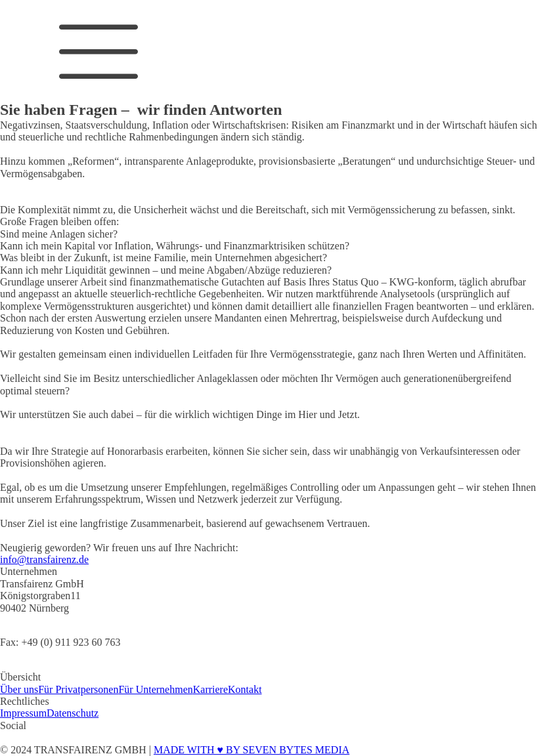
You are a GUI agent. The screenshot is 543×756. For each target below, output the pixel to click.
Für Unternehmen (155, 689)
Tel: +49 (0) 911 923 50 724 (59, 620)
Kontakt (245, 689)
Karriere (210, 689)
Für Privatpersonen (78, 689)
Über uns (19, 689)
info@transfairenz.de (44, 559)
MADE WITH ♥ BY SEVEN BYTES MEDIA (251, 750)
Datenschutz (73, 713)
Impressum (23, 713)
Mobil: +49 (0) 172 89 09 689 (63, 665)
